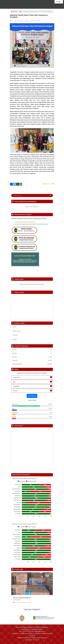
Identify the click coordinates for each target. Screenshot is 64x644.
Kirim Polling (32, 396)
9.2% (51, 413)
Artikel (21, 12)
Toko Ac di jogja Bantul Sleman (22, 598)
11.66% (50, 408)
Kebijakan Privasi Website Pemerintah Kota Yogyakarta (32, 638)
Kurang (15, 391)
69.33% (50, 404)
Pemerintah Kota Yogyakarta (40, 627)
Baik (14, 382)
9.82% (50, 417)
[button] (14, 589)
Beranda (14, 12)
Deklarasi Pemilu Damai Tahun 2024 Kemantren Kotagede (38, 12)
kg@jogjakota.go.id (40, 631)
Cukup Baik (16, 386)
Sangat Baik (16, 377)
